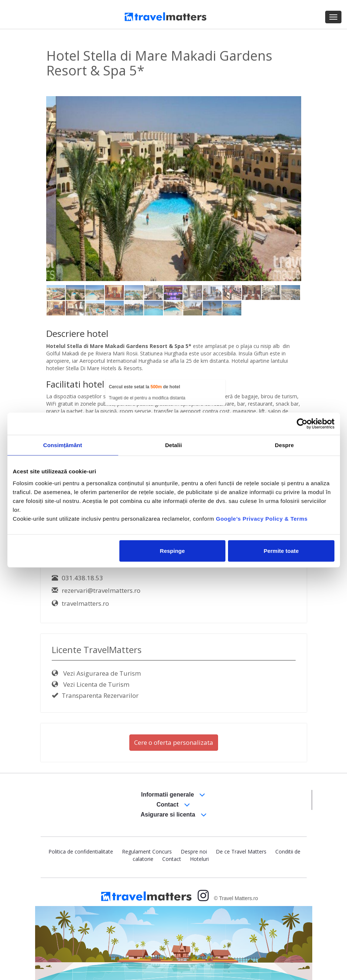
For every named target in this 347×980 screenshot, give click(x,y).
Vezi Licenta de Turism (91, 684)
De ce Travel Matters (241, 851)
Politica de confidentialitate (81, 851)
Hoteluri (199, 859)
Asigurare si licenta (173, 815)
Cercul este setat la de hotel (145, 387)
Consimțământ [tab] (63, 445)
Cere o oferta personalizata (174, 742)
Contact (173, 805)
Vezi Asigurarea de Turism (96, 673)
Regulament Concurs (147, 851)
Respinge (173, 550)
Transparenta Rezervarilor (95, 695)
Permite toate (281, 550)
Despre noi (194, 851)
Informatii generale (173, 795)
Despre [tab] (284, 445)
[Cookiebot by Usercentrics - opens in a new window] (302, 424)
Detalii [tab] (174, 445)
